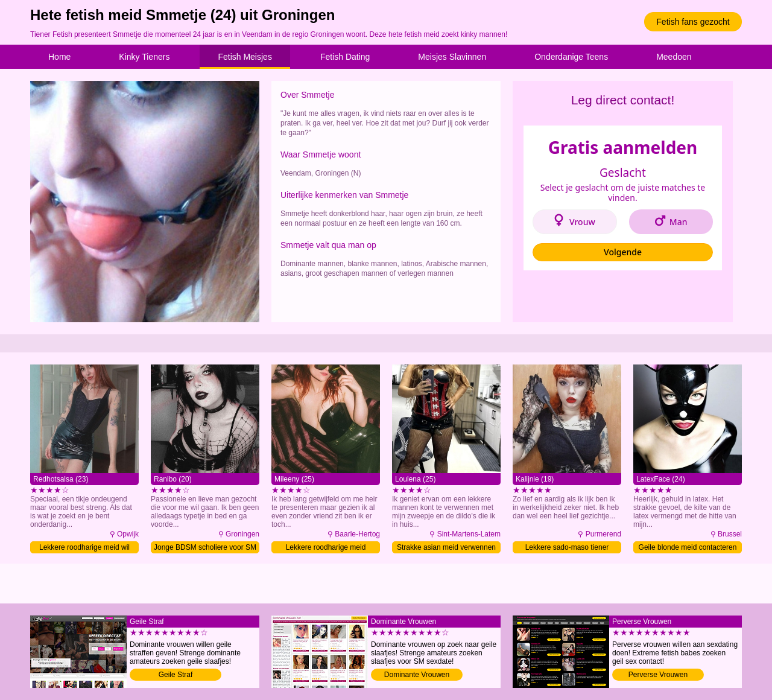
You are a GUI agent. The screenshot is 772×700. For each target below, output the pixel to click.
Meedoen (674, 57)
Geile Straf (176, 675)
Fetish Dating (345, 57)
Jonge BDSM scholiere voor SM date (205, 548)
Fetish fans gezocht (693, 22)
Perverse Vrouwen (658, 675)
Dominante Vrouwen (417, 675)
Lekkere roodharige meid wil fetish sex (84, 548)
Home (59, 57)
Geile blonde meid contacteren (688, 547)
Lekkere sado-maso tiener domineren (567, 548)
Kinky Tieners (144, 57)
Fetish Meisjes (245, 57)
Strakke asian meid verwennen (446, 547)
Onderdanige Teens (571, 57)
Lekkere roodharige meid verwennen (326, 548)
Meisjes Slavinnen (452, 57)
